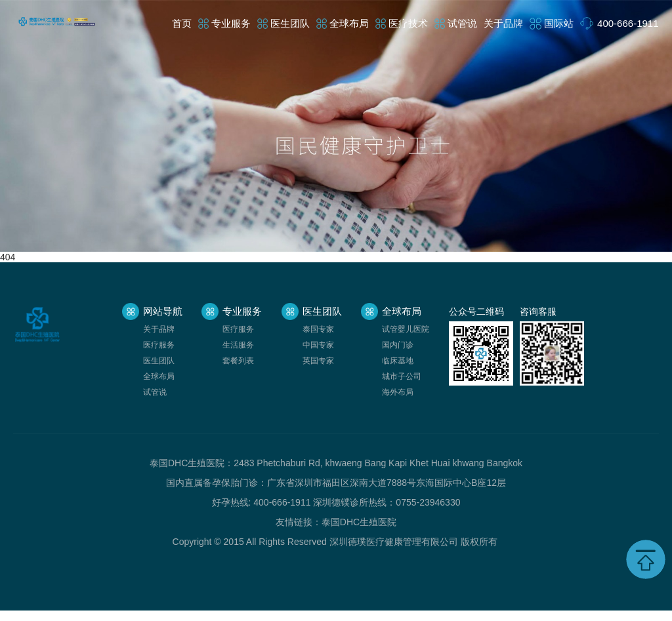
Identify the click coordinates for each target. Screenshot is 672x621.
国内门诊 (398, 345)
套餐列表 (238, 361)
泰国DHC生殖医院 (359, 522)
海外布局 (398, 392)
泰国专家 (318, 329)
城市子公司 (402, 376)
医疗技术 (408, 23)
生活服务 (238, 345)
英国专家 (318, 361)
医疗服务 (159, 345)
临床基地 (398, 361)
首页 (182, 23)
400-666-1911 (628, 23)
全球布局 (349, 23)
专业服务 (231, 23)
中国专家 (318, 345)
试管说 (462, 23)
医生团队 (290, 23)
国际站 (559, 23)
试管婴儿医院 (406, 329)
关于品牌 (503, 23)
